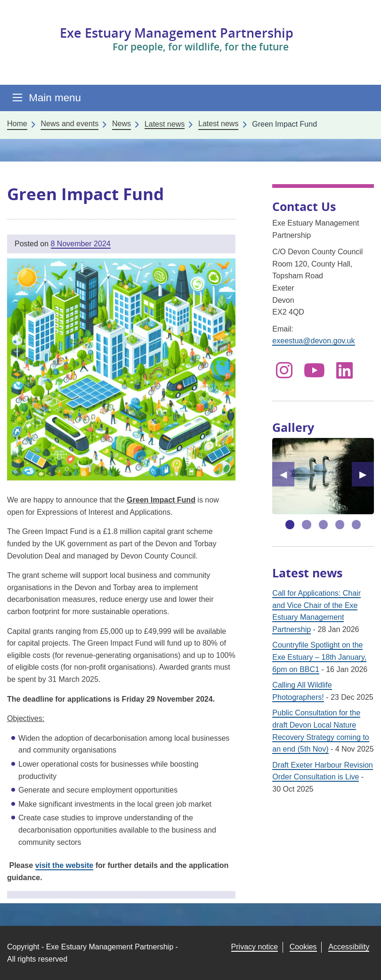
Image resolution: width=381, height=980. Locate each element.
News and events (69, 124)
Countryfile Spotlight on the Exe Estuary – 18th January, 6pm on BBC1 (319, 657)
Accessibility (349, 947)
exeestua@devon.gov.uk (313, 341)
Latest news (218, 124)
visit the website (65, 865)
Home (17, 124)
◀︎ (287, 474)
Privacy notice (255, 947)
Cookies (303, 947)
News (122, 124)
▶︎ (367, 474)
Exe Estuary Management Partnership (177, 33)
